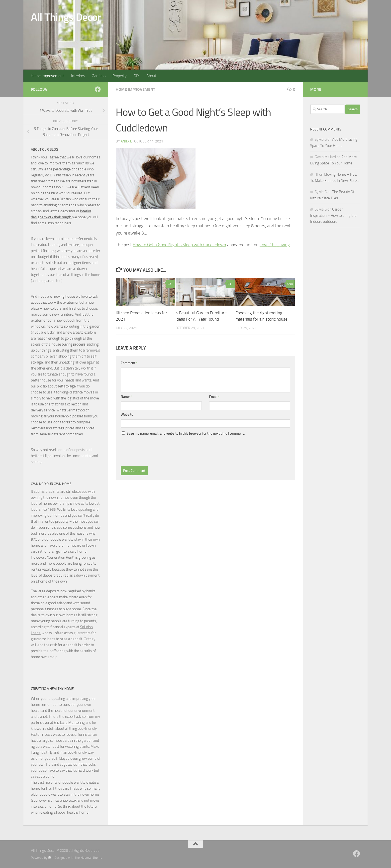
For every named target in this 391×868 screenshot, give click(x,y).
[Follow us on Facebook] (98, 89)
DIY (137, 76)
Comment (129, 363)
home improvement (135, 89)
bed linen (38, 533)
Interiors (78, 76)
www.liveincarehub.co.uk (57, 800)
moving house (64, 296)
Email (214, 397)
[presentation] (159, 451)
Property (120, 76)
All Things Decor (66, 17)
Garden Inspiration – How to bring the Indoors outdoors (333, 215)
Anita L (126, 141)
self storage (67, 386)
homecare (73, 545)
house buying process (68, 344)
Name (126, 397)
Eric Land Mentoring (69, 723)
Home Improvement (47, 76)
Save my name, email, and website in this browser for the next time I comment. (186, 434)
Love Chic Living (275, 245)
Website (127, 415)
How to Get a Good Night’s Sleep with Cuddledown (179, 245)
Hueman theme (91, 858)
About (151, 76)
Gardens (99, 76)
